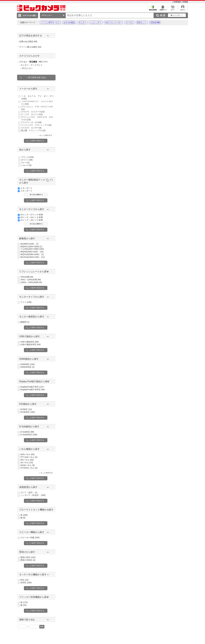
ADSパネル (27, 454)
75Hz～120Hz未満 (31, 280)
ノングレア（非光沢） (33, 495)
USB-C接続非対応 (30, 344)
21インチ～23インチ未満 (32, 220)
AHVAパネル (27, 465)
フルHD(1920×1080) (32, 249)
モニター (82, 22)
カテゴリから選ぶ (30, 16)
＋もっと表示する (45, 135)
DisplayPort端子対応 (32, 387)
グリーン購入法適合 (30, 47)
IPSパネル (27, 460)
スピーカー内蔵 (30, 537)
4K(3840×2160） (29, 244)
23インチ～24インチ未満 (32, 217)
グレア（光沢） (29, 492)
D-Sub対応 (27, 432)
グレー (25, 163)
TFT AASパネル (29, 457)
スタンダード (26, 188)
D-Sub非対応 (29, 435)
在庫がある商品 (28, 41)
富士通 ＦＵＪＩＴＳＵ (33, 130)
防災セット (142, 22)
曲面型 (25, 322)
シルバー (26, 165)
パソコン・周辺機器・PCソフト (34, 62)
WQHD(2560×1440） (32, 252)
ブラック (27, 157)
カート (173, 9)
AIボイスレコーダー (113, 22)
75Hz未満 (27, 277)
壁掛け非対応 (28, 560)
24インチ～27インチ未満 (32, 215)
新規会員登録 (153, 9)
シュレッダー (96, 22)
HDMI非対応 (27, 367)
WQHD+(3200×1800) (31, 247)
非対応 (26, 583)
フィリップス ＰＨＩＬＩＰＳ (36, 125)
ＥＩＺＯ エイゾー (32, 114)
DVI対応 (26, 409)
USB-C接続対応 (29, 342)
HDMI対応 (27, 364)
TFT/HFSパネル (29, 468)
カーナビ (129, 22)
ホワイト (27, 160)
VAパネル (27, 463)
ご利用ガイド (163, 9)
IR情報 (185, 2)
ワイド (26, 302)
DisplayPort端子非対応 (32, 390)
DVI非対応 (28, 412)
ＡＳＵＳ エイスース (33, 112)
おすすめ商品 (69, 22)
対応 (24, 580)
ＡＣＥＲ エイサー (31, 128)
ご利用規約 (177, 2)
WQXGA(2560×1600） (32, 254)
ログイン (183, 9)
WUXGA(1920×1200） (33, 257)
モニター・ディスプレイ (32, 65)
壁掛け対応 (28, 557)
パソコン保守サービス (50, 22)
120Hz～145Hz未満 (31, 282)
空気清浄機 (155, 22)
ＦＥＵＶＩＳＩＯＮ (31, 122)
